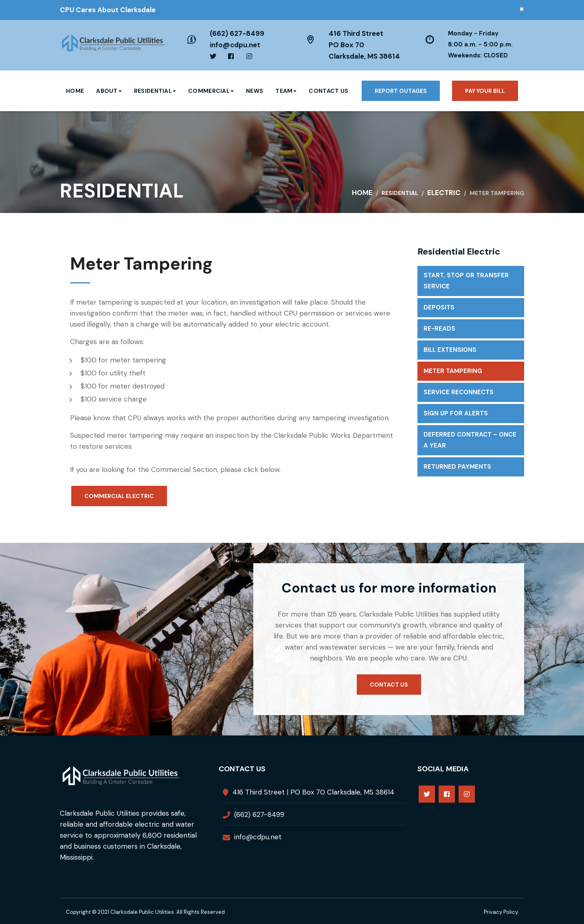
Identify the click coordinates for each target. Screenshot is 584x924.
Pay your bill (485, 91)
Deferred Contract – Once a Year (470, 440)
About (109, 91)
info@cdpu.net (235, 45)
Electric (444, 193)
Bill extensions (450, 350)
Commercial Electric (119, 496)
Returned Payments (457, 467)
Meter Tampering (453, 371)
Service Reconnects (459, 392)
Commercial (211, 91)
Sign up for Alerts (456, 413)
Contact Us (328, 91)
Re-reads (439, 329)
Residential (155, 91)
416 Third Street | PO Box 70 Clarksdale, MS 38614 (313, 792)
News (255, 91)
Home (75, 91)
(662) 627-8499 (237, 33)
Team (286, 91)
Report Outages (401, 91)
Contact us (389, 685)
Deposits (439, 307)
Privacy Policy (501, 912)
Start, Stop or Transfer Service (466, 281)
